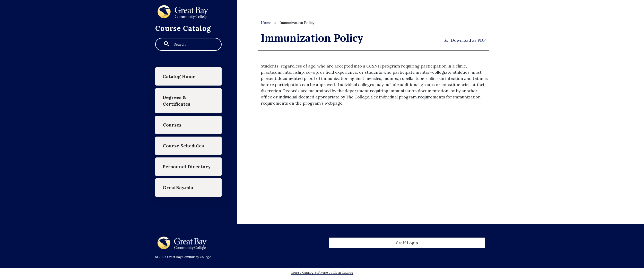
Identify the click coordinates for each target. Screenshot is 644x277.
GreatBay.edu (178, 187)
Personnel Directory (187, 167)
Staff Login (407, 243)
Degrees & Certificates (176, 101)
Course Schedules (183, 146)
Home (266, 23)
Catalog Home (179, 76)
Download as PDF (464, 40)
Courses (172, 125)
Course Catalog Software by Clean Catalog (322, 272)
